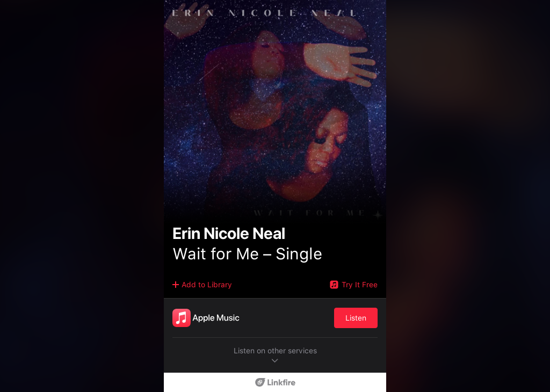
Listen (356, 318)
